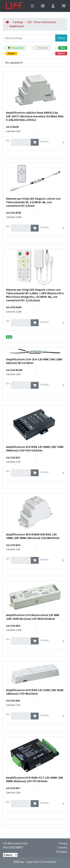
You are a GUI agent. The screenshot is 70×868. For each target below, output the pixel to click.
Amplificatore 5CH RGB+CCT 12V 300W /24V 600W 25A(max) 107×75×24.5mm (35, 779)
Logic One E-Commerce (41, 862)
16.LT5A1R (12, 127)
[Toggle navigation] (32, 6)
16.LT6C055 (13, 626)
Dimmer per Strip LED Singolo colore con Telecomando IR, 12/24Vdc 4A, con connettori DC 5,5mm (33, 202)
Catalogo (18, 22)
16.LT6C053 (13, 458)
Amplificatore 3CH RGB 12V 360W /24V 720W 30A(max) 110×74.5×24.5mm (35, 449)
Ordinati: (45, 141)
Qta (8, 140)
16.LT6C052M (14, 370)
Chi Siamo (62, 852)
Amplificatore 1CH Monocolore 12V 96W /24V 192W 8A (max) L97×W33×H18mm (33, 617)
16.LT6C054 (13, 545)
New (9, 337)
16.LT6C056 (13, 701)
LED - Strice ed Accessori (41, 22)
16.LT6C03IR (14, 213)
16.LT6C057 (13, 788)
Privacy (63, 843)
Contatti (62, 847)
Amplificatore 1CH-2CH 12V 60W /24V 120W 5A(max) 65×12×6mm (34, 361)
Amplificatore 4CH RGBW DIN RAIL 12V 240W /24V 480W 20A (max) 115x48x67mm (33, 536)
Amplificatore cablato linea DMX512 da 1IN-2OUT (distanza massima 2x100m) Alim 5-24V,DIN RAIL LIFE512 (35, 116)
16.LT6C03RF (14, 307)
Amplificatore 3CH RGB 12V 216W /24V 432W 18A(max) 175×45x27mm (35, 692)
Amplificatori (17, 26)
